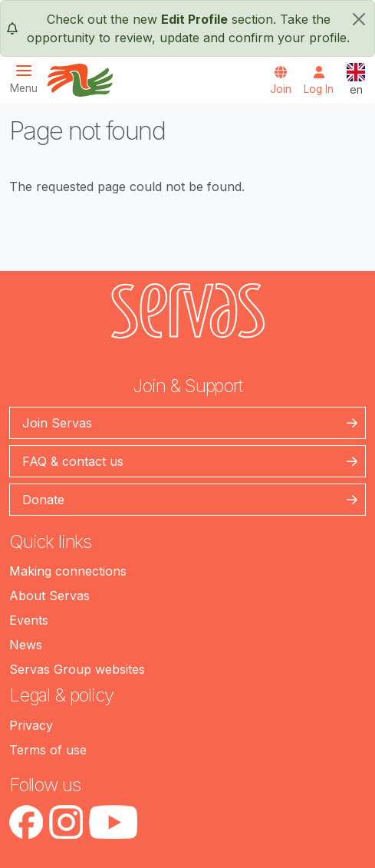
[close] (359, 19)
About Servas (49, 596)
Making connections (68, 571)
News (26, 645)
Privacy (31, 725)
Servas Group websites (77, 669)
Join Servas (57, 423)
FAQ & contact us (73, 461)
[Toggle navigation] (28, 79)
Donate (43, 500)
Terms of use (48, 750)
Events (29, 620)
